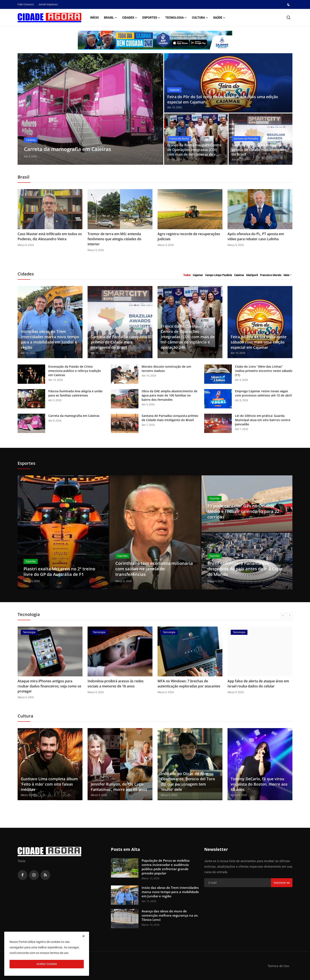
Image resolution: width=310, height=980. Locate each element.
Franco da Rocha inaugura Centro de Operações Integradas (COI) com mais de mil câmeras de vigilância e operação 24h (188, 337)
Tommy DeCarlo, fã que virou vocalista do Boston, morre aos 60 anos (259, 784)
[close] (84, 936)
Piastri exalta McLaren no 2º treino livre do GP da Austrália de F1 (59, 572)
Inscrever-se (282, 883)
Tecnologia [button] (176, 18)
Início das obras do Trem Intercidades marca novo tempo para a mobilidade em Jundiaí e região (50, 339)
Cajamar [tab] (198, 275)
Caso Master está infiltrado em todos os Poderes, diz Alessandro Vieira (50, 236)
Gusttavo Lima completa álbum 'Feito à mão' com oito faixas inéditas (49, 784)
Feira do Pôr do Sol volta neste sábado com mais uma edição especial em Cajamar (223, 99)
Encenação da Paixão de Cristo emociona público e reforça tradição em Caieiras (75, 371)
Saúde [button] (219, 18)
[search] (288, 17)
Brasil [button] (110, 18)
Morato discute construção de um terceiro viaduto (166, 369)
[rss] (45, 875)
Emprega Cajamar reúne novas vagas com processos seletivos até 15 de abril (263, 393)
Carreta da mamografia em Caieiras (74, 416)
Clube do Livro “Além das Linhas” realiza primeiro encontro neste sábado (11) (264, 371)
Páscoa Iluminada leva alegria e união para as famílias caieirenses (75, 393)
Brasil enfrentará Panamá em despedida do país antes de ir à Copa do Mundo (245, 569)
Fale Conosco (26, 4)
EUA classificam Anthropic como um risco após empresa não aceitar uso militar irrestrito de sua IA (47, 686)
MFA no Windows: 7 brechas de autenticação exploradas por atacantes (259, 684)
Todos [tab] (187, 275)
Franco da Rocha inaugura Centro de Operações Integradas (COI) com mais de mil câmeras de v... (194, 150)
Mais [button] (286, 275)
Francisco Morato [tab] (271, 275)
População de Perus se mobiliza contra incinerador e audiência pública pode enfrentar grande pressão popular (166, 867)
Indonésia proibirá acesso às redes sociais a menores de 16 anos (186, 684)
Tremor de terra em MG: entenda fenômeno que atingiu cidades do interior (115, 239)
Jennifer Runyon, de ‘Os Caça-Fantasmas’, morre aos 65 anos (119, 787)
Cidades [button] (130, 18)
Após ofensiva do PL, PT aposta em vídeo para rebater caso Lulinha (256, 236)
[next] (290, 616)
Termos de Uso (278, 966)
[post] (90, 109)
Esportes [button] (151, 18)
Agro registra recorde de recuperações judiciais (189, 236)
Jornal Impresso (48, 4)
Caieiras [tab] (239, 275)
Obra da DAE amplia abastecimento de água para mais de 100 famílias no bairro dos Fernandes (170, 395)
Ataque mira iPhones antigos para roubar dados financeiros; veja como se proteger (119, 686)
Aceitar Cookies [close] (47, 964)
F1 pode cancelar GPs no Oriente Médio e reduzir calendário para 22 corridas (243, 511)
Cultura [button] (200, 18)
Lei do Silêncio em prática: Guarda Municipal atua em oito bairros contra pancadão (263, 420)
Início (94, 18)
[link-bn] (155, 40)
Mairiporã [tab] (252, 275)
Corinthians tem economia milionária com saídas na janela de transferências (154, 569)
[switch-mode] (289, 4)
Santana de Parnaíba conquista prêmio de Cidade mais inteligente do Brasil (259, 150)
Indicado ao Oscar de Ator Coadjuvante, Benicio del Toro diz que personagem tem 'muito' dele (188, 781)
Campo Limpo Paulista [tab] (219, 275)
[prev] (283, 616)
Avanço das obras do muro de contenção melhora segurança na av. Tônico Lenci (170, 915)
